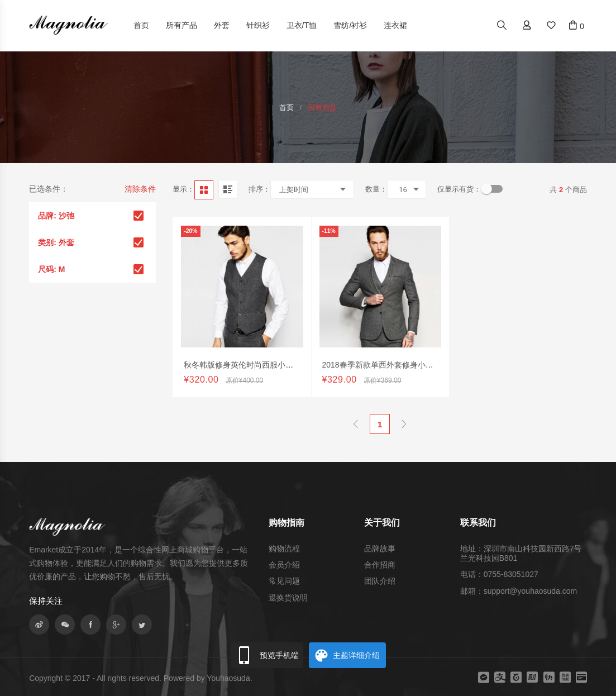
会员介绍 (284, 565)
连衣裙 (395, 25)
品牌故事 (380, 549)
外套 (222, 25)
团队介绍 (380, 581)
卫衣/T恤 (302, 25)
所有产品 (182, 25)
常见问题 (284, 581)
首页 (141, 25)
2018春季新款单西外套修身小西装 (382, 382)
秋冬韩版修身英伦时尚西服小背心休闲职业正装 (266, 377)
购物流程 (284, 549)
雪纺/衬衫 (350, 25)
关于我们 (382, 523)
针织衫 (258, 25)
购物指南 (286, 523)
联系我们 (478, 523)
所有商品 (322, 108)
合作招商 (380, 565)
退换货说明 (288, 598)
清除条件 (140, 189)
